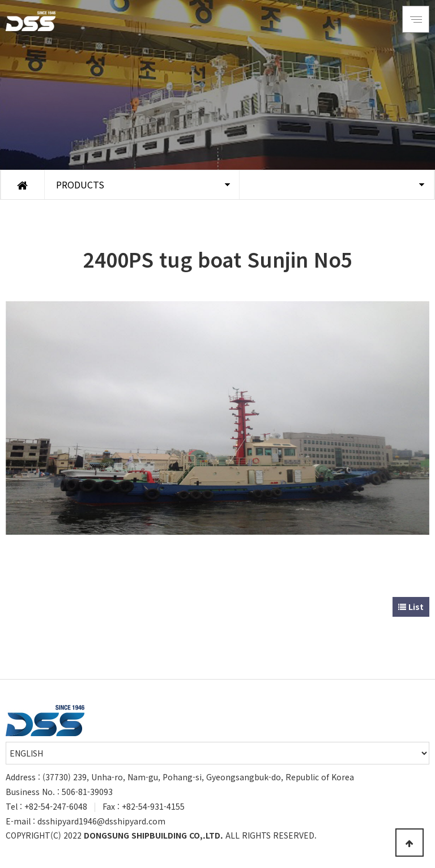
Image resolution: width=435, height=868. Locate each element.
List (411, 607)
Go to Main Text (0, 0)
